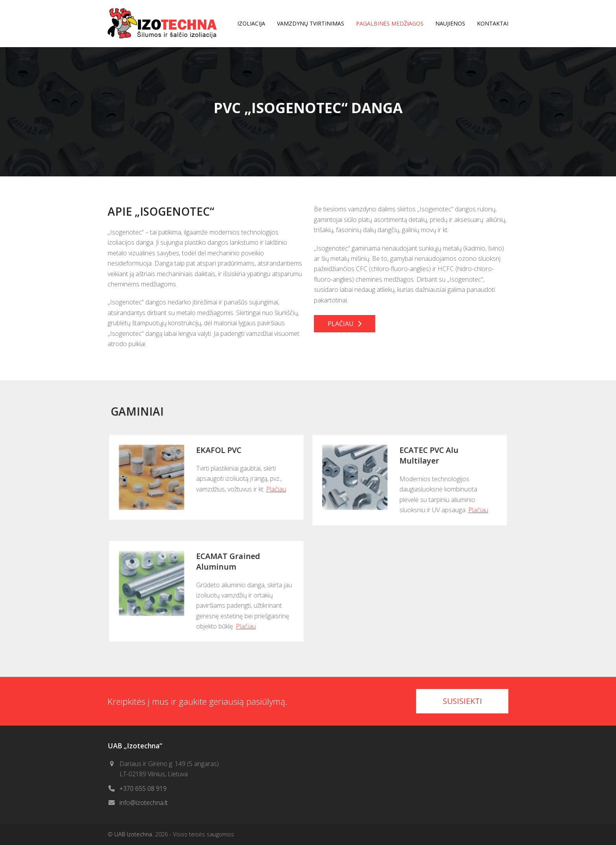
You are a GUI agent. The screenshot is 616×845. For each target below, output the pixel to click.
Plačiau (272, 489)
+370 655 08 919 (143, 788)
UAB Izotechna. (134, 834)
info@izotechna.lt (144, 803)
